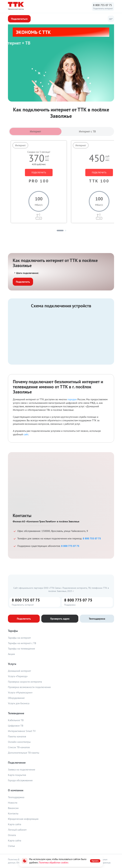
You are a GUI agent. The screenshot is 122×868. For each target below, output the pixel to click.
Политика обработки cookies (54, 863)
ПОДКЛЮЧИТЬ (39, 173)
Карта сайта (15, 824)
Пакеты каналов (17, 736)
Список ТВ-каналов (19, 747)
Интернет (36, 131)
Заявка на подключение (22, 769)
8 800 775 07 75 (70, 546)
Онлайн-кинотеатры (19, 742)
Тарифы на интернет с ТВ (22, 643)
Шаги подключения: (26, 273)
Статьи (11, 846)
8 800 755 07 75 (102, 5)
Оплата (12, 835)
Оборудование (16, 698)
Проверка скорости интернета (25, 682)
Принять (95, 861)
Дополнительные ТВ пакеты (24, 753)
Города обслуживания (20, 780)
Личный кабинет (17, 830)
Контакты (13, 813)
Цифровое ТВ (16, 726)
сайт (26, 434)
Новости (13, 803)
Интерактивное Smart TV (22, 731)
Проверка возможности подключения (29, 687)
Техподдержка (16, 797)
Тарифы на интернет (19, 638)
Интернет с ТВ (87, 131)
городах (72, 399)
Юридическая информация (23, 819)
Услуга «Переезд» (18, 676)
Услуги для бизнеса (19, 703)
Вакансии (13, 808)
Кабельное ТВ (16, 720)
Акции (11, 654)
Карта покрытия (17, 775)
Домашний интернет (19, 671)
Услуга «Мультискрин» (20, 692)
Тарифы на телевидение (21, 649)
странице (106, 863)
